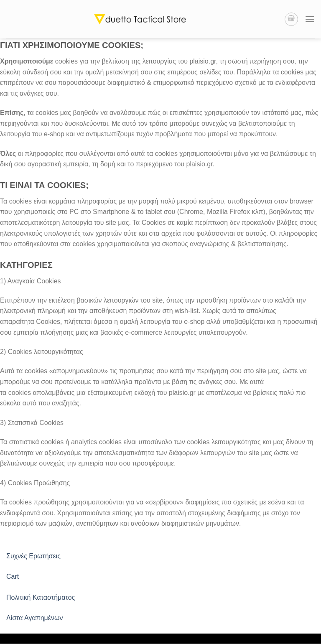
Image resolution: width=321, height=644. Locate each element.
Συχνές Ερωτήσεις (33, 556)
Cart (13, 577)
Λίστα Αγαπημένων (34, 618)
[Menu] (310, 19)
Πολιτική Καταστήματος (41, 597)
